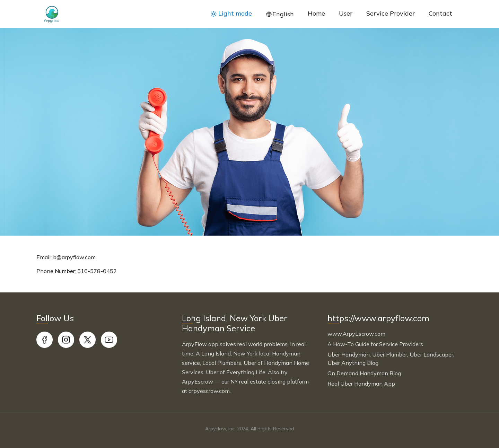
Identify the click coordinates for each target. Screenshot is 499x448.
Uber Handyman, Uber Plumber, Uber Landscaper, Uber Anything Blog (391, 359)
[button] (231, 14)
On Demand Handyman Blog (364, 373)
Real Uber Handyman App (361, 384)
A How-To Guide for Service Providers (375, 344)
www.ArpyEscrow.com (356, 334)
